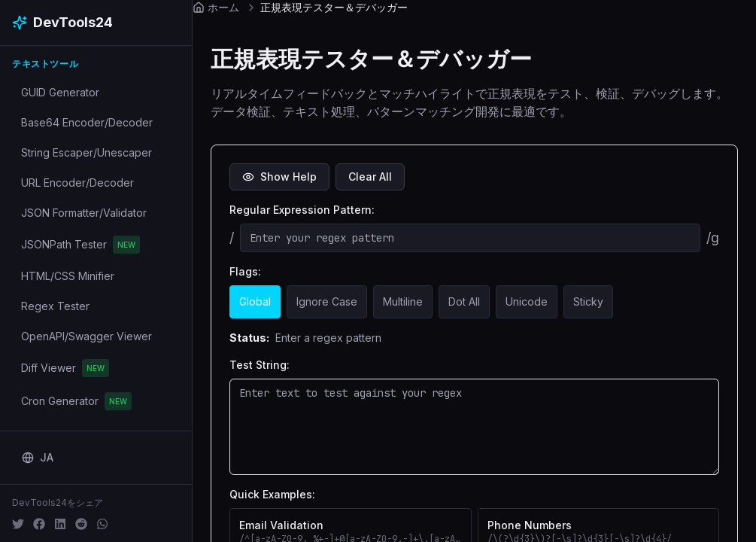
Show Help (279, 177)
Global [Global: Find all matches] (255, 301)
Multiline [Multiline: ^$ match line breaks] (403, 301)
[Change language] (38, 458)
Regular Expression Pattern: (302, 210)
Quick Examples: (272, 494)
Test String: (260, 365)
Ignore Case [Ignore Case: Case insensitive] (327, 301)
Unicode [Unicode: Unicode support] (527, 301)
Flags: (245, 271)
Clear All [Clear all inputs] (370, 177)
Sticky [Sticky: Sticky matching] (588, 301)
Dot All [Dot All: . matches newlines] (464, 301)
